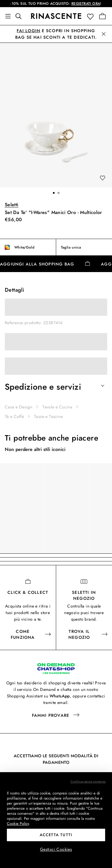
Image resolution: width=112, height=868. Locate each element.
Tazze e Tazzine (48, 416)
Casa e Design (19, 407)
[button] (92, 16)
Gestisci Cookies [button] (56, 849)
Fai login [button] (29, 31)
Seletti (12, 205)
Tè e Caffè (14, 416)
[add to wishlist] (102, 178)
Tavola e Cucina (57, 407)
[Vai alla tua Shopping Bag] (102, 16)
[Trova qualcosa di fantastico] (20, 16)
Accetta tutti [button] (56, 835)
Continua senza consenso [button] (88, 781)
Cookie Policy (18, 823)
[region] (56, 508)
